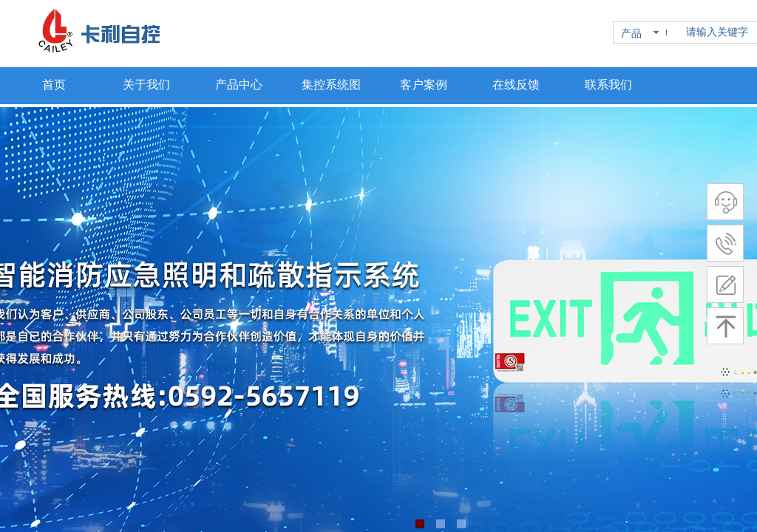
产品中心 (239, 85)
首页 (54, 85)
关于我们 (146, 85)
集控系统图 (331, 85)
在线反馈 (516, 85)
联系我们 (608, 85)
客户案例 (424, 85)
